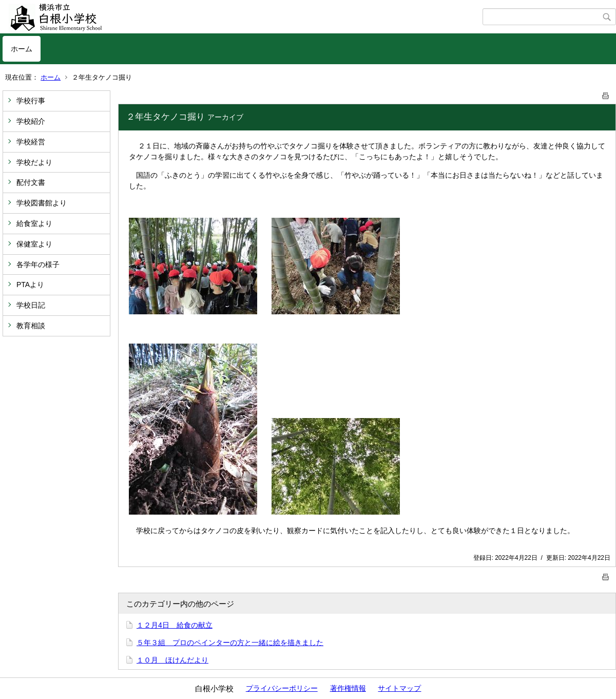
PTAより (30, 285)
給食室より (34, 223)
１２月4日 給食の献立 (175, 625)
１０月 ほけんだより (172, 660)
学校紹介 (31, 121)
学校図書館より (42, 203)
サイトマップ (399, 688)
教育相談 (31, 326)
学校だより (34, 162)
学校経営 (31, 142)
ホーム (22, 49)
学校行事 (31, 101)
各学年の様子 (38, 265)
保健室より (34, 244)
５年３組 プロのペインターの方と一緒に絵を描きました (230, 643)
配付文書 (31, 182)
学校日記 (31, 305)
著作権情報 (348, 688)
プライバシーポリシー (282, 688)
